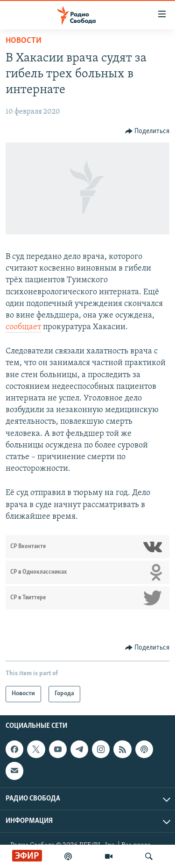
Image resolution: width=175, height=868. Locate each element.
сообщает (23, 327)
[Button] (147, 131)
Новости (24, 41)
